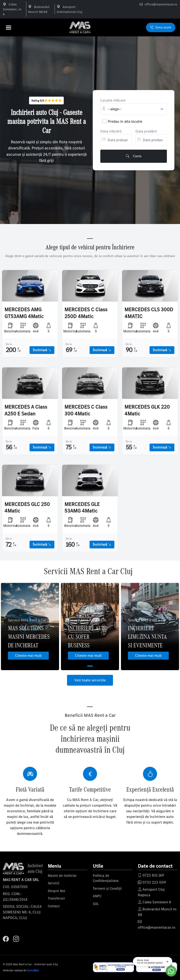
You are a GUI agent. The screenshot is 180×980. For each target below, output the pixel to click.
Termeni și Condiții (107, 889)
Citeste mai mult (28, 655)
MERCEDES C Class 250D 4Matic (86, 313)
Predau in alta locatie (125, 121)
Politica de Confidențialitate (106, 878)
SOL (96, 904)
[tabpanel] (30, 627)
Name (33, 970)
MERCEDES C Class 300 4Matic (86, 410)
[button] (10, 28)
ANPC (97, 896)
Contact (54, 906)
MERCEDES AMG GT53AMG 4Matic (24, 313)
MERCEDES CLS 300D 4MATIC (149, 313)
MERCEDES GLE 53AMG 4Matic (82, 508)
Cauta (134, 156)
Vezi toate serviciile (90, 680)
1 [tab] (90, 666)
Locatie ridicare (113, 100)
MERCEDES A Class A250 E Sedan (26, 410)
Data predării (146, 131)
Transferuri (56, 898)
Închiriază (42, 350)
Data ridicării (111, 131)
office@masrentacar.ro (161, 4)
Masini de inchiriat (62, 876)
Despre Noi (56, 891)
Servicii (54, 883)
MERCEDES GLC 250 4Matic (27, 508)
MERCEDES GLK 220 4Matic (147, 410)
